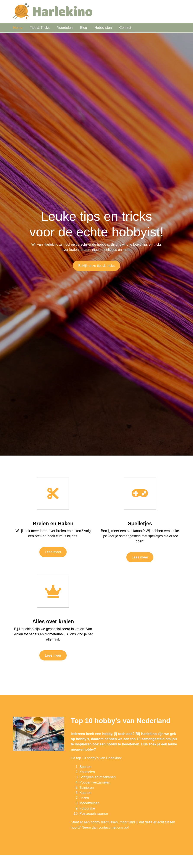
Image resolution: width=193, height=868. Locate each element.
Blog (84, 28)
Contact (125, 28)
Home (18, 28)
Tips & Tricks (40, 28)
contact (104, 827)
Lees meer (53, 552)
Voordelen (65, 28)
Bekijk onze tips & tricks (96, 266)
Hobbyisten (103, 28)
